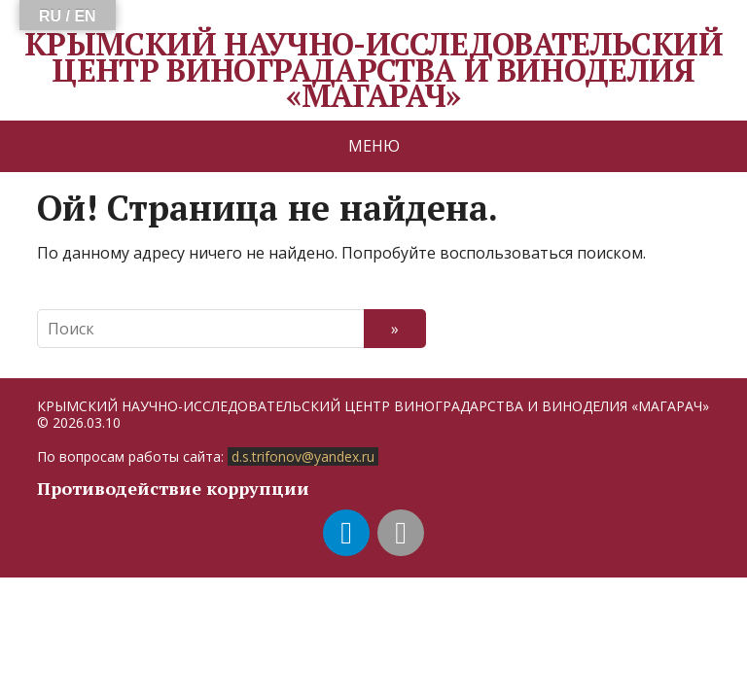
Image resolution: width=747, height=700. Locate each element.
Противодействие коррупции (173, 488)
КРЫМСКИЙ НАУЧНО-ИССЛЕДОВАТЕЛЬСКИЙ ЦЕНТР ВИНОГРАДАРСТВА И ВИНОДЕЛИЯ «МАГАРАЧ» (373, 70)
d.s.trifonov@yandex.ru (303, 456)
